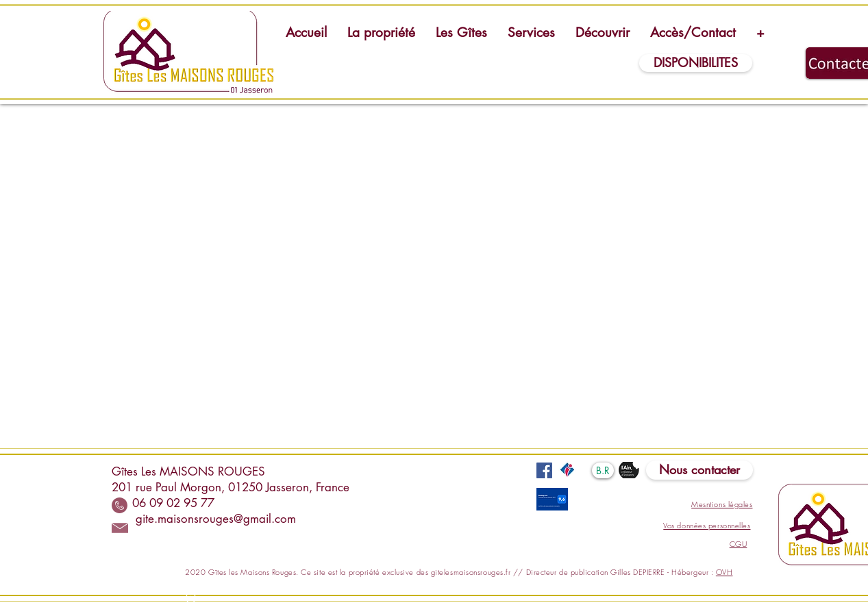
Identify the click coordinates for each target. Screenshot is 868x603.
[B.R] (603, 470)
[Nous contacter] (699, 470)
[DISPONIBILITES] (696, 63)
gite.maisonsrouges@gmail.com (216, 519)
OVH (724, 572)
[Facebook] (544, 470)
